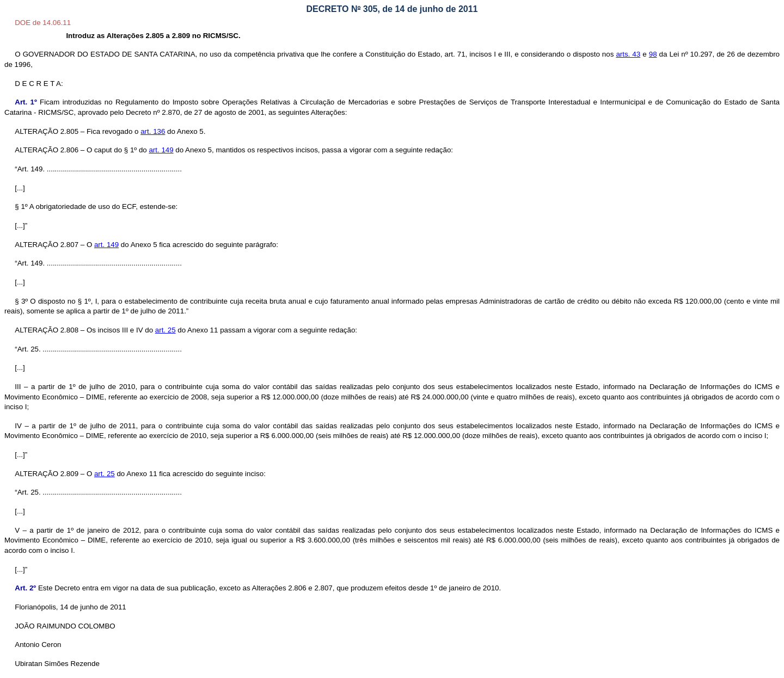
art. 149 (106, 245)
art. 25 (166, 330)
